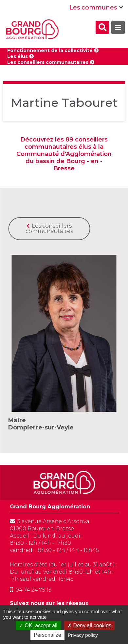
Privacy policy (83, 635)
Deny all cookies (89, 625)
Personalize (47, 635)
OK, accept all (38, 625)
